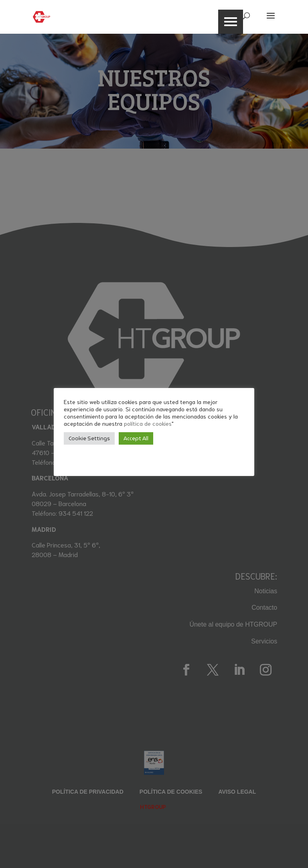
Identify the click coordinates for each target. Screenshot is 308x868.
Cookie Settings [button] (89, 438)
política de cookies (148, 423)
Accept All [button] (136, 438)
